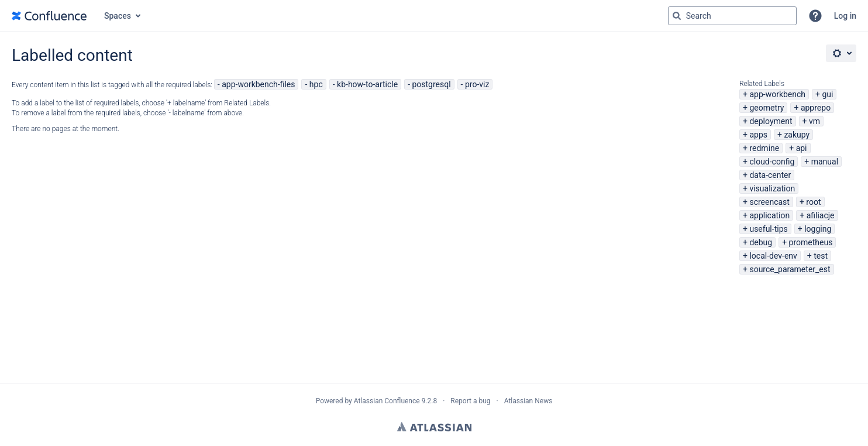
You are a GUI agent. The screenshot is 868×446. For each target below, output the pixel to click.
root (813, 202)
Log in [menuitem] (845, 16)
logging (818, 229)
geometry (767, 108)
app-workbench (777, 94)
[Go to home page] (49, 16)
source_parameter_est (790, 269)
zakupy (797, 135)
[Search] (677, 16)
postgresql (431, 84)
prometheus (811, 242)
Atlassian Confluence (387, 401)
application (769, 215)
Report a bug (470, 401)
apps (758, 135)
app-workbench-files (258, 84)
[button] (815, 16)
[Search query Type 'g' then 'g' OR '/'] (732, 16)
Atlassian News (528, 401)
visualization (772, 188)
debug (761, 242)
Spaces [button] (118, 16)
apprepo (816, 108)
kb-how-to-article (367, 84)
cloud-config (772, 162)
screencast (769, 202)
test (821, 256)
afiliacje (821, 215)
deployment (771, 121)
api (802, 148)
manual (825, 162)
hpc (316, 84)
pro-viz (477, 84)
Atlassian (434, 427)
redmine (764, 148)
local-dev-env (773, 256)
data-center (770, 175)
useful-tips (768, 229)
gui (827, 94)
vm (814, 121)
